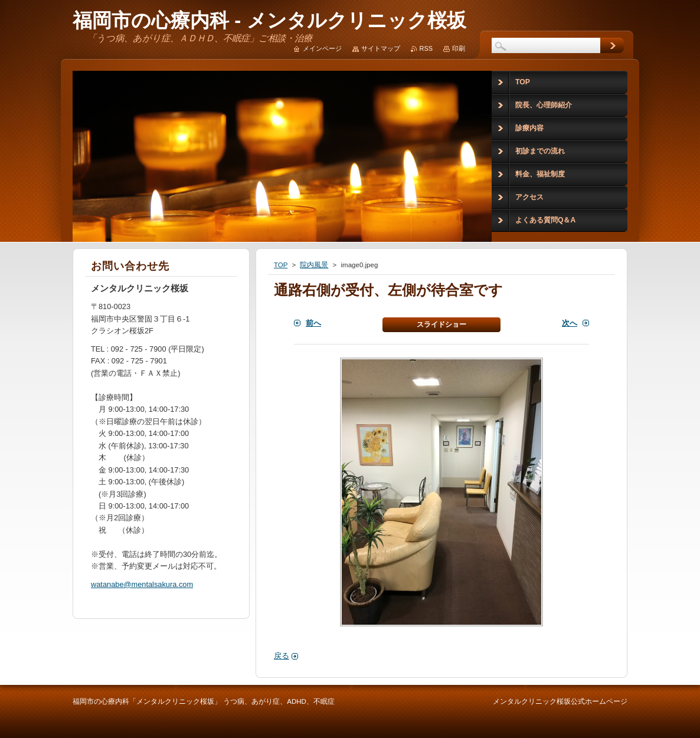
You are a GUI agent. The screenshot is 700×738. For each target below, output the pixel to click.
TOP (281, 265)
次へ (570, 323)
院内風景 (314, 265)
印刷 (459, 48)
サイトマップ (381, 48)
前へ (313, 323)
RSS (426, 48)
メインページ (322, 48)
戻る (282, 656)
